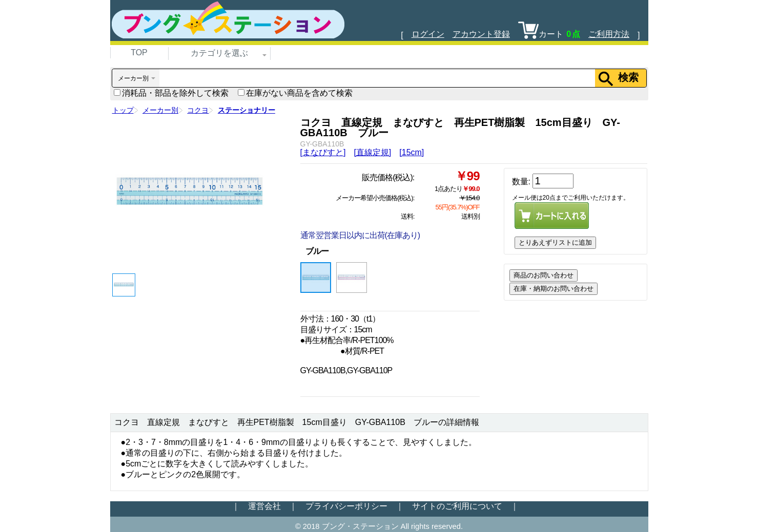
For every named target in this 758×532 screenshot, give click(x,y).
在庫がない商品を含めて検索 (295, 93)
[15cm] (412, 152)
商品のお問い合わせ (544, 275)
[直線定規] (372, 152)
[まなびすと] (323, 152)
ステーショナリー (247, 110)
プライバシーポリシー (346, 506)
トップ (123, 110)
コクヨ (198, 110)
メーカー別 (160, 110)
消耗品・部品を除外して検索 (171, 93)
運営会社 (264, 506)
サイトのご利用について (457, 506)
